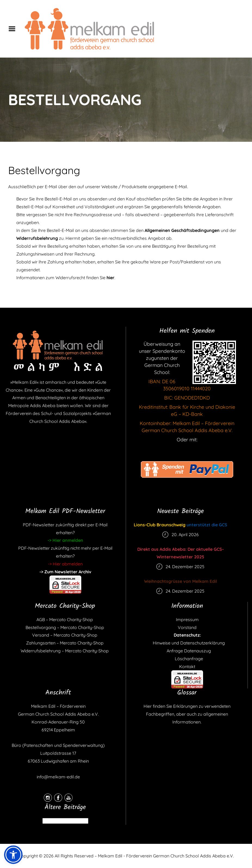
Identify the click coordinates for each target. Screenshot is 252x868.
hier (111, 278)
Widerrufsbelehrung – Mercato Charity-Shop (65, 651)
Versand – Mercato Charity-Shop (65, 635)
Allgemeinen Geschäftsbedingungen (182, 230)
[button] (13, 855)
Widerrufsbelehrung (37, 238)
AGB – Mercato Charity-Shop (65, 619)
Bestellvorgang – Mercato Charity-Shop (65, 627)
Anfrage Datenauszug (187, 651)
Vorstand (187, 627)
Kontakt (187, 666)
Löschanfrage (187, 659)
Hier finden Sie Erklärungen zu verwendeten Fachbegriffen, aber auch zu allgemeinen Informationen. (187, 714)
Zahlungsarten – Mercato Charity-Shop (65, 643)
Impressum (187, 619)
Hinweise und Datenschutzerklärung (187, 643)
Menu (14, 29)
